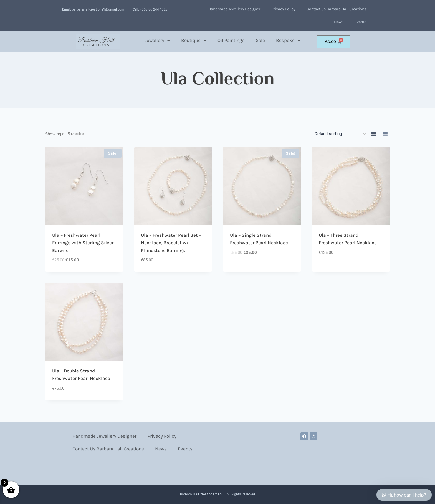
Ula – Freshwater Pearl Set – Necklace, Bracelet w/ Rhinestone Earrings (171, 243)
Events (360, 22)
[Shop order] (340, 134)
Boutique (194, 40)
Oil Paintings (231, 40)
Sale (260, 40)
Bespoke (288, 40)
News (339, 22)
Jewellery (157, 40)
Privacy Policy (283, 9)
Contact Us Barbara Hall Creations (336, 9)
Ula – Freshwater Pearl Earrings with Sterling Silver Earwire (83, 243)
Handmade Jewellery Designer (234, 9)
